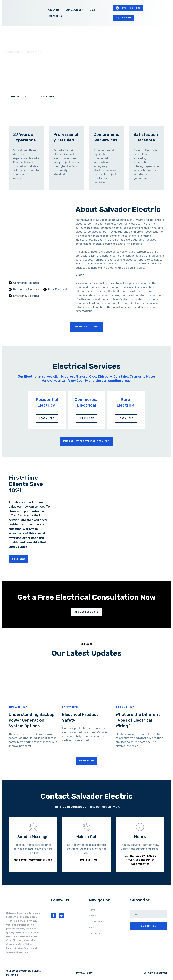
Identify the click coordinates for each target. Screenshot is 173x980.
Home (92, 910)
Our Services (73, 10)
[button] (128, 8)
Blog (93, 10)
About (92, 916)
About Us (54, 10)
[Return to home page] (22, 13)
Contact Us (55, 16)
